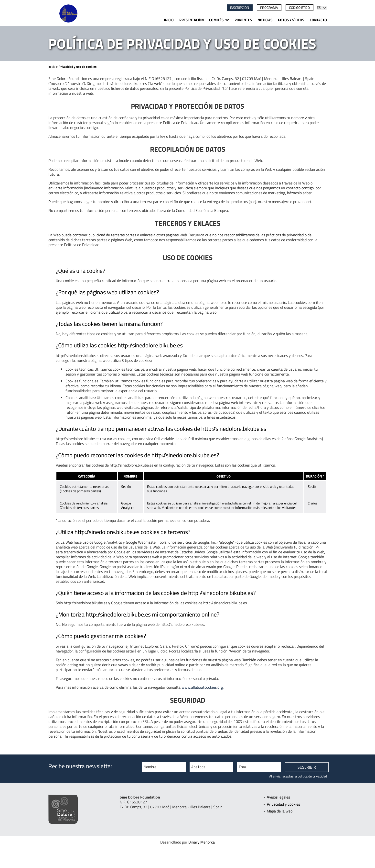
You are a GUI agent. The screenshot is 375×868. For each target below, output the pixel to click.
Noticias (265, 20)
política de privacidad (312, 776)
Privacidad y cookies (283, 804)
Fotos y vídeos (291, 20)
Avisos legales (278, 797)
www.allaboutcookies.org (202, 687)
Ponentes (243, 20)
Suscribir (307, 767)
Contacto (318, 20)
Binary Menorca (202, 842)
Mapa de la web (280, 811)
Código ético (299, 8)
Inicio (169, 20)
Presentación (192, 20)
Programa (269, 8)
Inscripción (240, 8)
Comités (216, 20)
